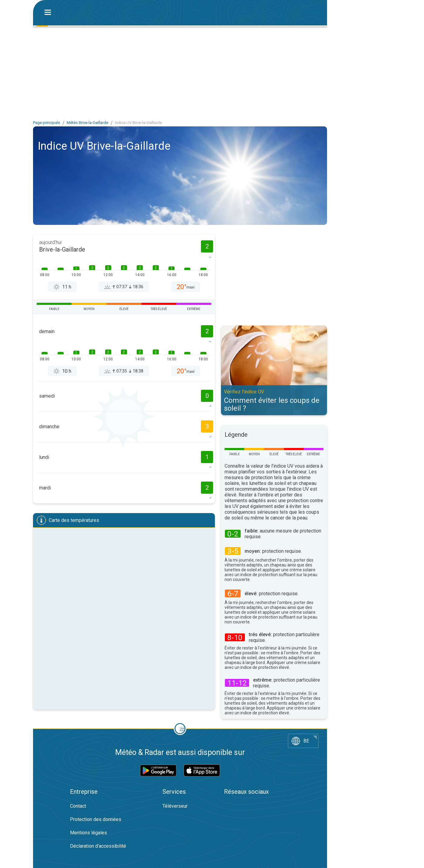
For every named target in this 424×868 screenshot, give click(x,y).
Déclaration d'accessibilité (98, 846)
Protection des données (96, 819)
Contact (78, 806)
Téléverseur (175, 806)
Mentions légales (88, 833)
